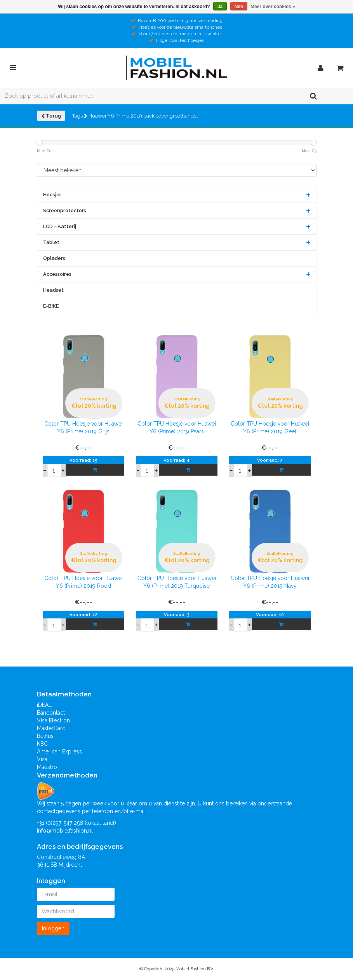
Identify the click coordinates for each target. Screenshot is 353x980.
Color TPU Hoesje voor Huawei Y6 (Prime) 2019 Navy (270, 582)
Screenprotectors (65, 210)
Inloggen (53, 928)
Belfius (45, 736)
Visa (42, 759)
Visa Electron (53, 720)
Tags (80, 116)
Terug (51, 116)
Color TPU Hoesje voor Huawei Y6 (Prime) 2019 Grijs (83, 428)
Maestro (47, 767)
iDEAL (44, 705)
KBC (42, 744)
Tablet (51, 242)
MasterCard (51, 728)
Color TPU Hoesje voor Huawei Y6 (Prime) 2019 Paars (177, 428)
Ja (220, 7)
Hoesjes (52, 195)
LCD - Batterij (60, 226)
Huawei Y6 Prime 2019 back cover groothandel (143, 116)
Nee (239, 7)
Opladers (54, 258)
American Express (59, 751)
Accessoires (57, 274)
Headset (53, 290)
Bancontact (51, 713)
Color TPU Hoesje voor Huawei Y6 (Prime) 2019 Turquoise (177, 582)
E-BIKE (51, 306)
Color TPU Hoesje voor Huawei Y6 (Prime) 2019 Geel (270, 428)
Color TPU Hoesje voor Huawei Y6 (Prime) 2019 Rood (83, 582)
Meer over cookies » (273, 7)
